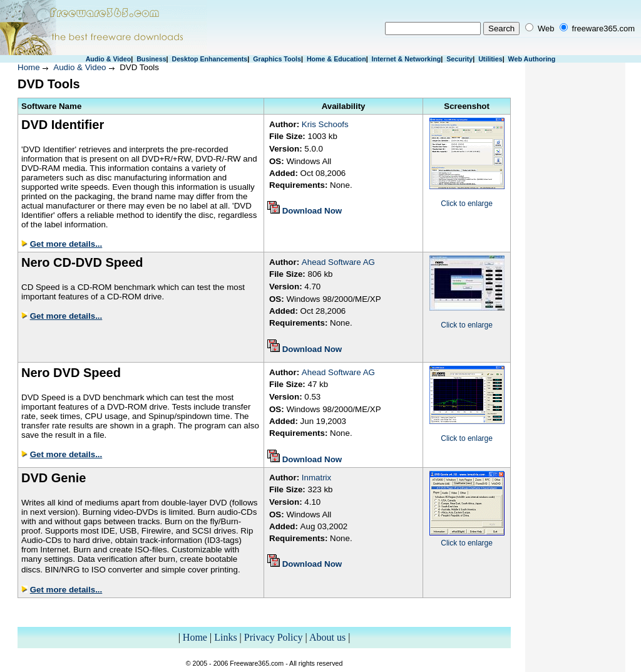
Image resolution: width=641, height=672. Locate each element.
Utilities (490, 59)
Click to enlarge (467, 204)
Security (459, 59)
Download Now (312, 211)
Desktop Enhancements (209, 59)
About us (327, 637)
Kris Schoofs (325, 124)
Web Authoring (532, 59)
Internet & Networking (407, 59)
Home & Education (336, 59)
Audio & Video (109, 59)
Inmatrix (316, 478)
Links (225, 637)
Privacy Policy (274, 637)
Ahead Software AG (338, 262)
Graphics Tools (277, 59)
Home (29, 67)
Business (151, 59)
